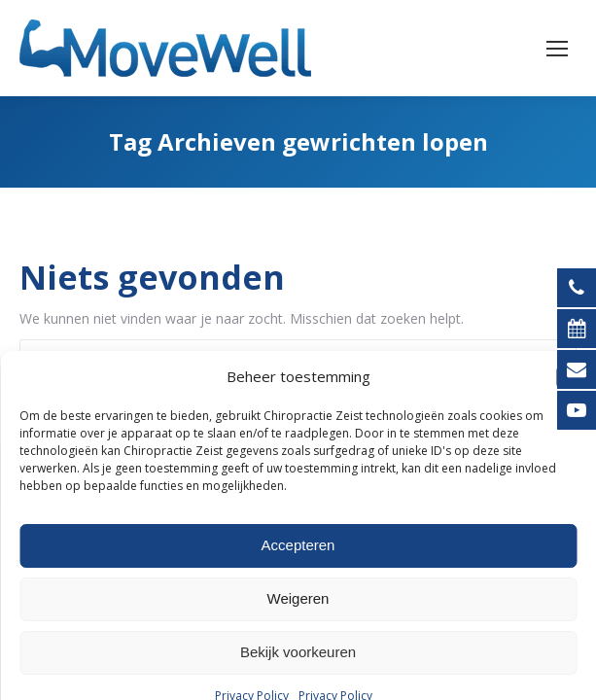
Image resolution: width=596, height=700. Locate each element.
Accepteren (298, 672)
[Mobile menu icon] (557, 49)
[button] (567, 504)
